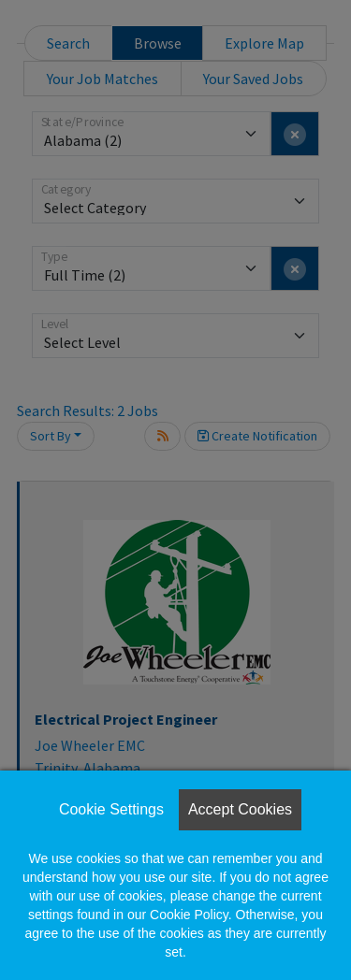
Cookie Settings (111, 809)
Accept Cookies (240, 809)
